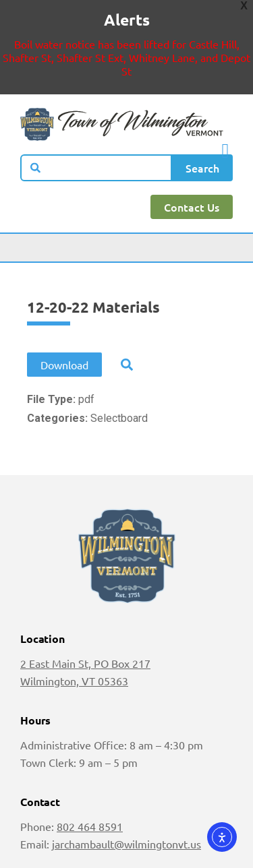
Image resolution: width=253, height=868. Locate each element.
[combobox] (96, 168)
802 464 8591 (90, 826)
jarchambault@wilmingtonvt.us (126, 844)
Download (64, 365)
